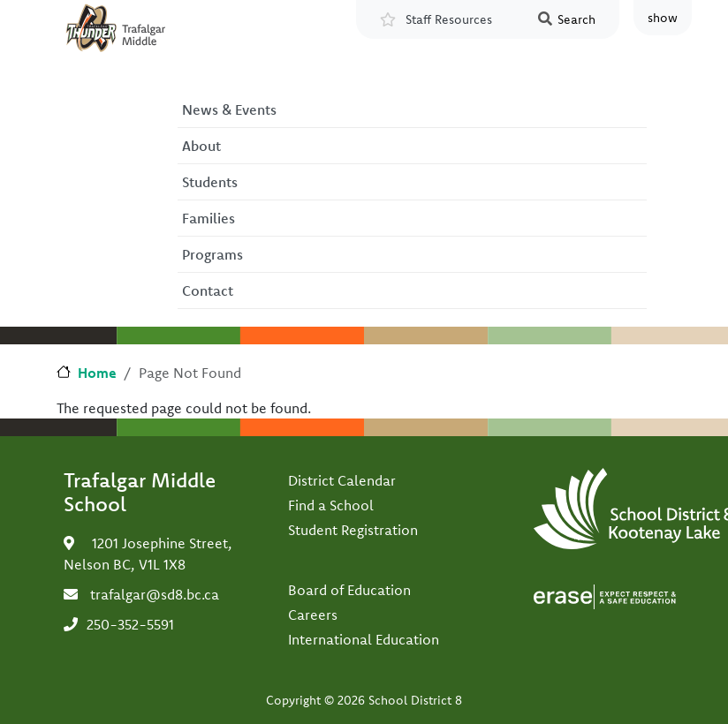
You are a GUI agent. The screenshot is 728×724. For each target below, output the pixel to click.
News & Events (229, 109)
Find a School (331, 505)
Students (210, 182)
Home (97, 373)
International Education (364, 639)
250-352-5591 (130, 624)
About (201, 146)
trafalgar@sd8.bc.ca (155, 594)
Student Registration (353, 530)
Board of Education (349, 590)
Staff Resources (449, 19)
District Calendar (342, 480)
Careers (313, 615)
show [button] (663, 18)
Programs (212, 254)
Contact (208, 290)
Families (209, 218)
